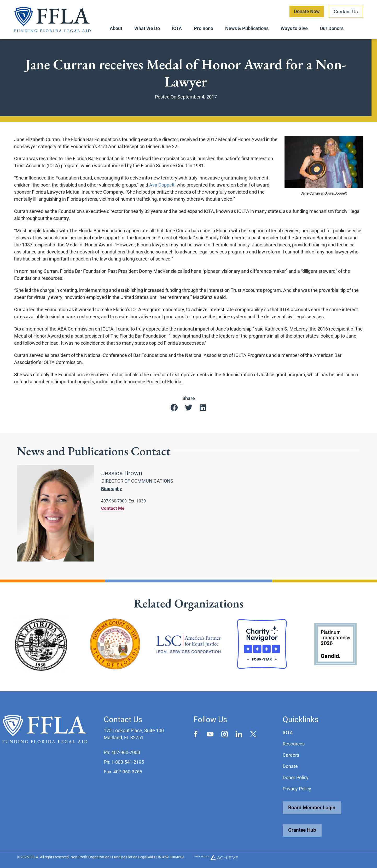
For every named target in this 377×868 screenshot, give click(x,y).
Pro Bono (204, 28)
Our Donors (332, 28)
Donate (290, 766)
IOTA (177, 28)
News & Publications (247, 28)
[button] (174, 409)
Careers (291, 755)
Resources (294, 744)
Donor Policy (296, 777)
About (116, 28)
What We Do (147, 28)
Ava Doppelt (162, 186)
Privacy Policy (297, 789)
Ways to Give (294, 28)
